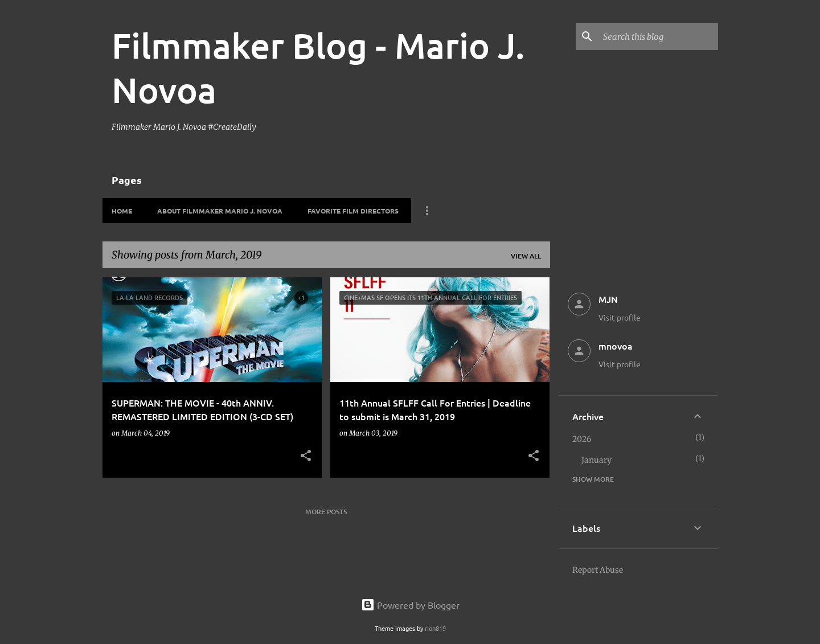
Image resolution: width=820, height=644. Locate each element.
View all (526, 256)
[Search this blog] (658, 36)
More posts (326, 512)
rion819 (435, 628)
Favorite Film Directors (353, 211)
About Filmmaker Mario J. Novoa (220, 211)
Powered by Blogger (410, 605)
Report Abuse (598, 570)
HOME (122, 211)
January (596, 460)
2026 (582, 439)
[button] (306, 456)
